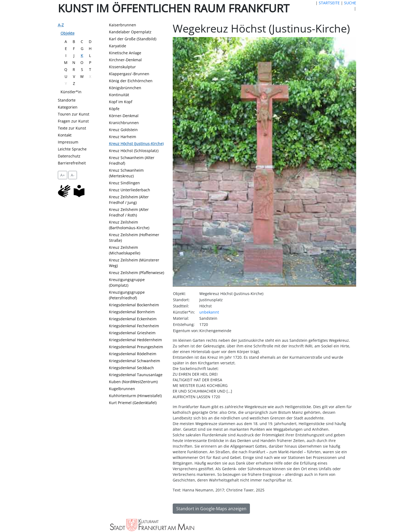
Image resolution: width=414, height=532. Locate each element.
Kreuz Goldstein (123, 130)
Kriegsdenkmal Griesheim (132, 333)
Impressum (68, 142)
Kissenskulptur (122, 67)
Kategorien (68, 107)
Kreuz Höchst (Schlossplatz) (134, 151)
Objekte (68, 33)
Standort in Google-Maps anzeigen (211, 509)
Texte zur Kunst (72, 128)
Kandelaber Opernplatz (130, 32)
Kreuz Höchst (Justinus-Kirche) (136, 144)
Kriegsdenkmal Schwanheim (135, 361)
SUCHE (350, 3)
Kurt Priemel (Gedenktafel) (133, 403)
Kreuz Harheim (123, 137)
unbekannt (209, 312)
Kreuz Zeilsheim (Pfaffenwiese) (137, 273)
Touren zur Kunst (74, 114)
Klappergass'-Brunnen (129, 74)
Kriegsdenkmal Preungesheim (136, 347)
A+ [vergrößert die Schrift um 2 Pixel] (63, 175)
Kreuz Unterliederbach (130, 190)
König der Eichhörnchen (131, 81)
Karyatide (118, 46)
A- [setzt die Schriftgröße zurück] (73, 175)
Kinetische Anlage (125, 53)
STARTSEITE (329, 3)
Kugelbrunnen (122, 389)
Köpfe (114, 109)
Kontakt (65, 135)
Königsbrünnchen (125, 88)
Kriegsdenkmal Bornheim (132, 312)
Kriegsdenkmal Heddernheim (135, 340)
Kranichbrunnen (124, 123)
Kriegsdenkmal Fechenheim (134, 326)
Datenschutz (69, 156)
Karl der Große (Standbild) (133, 39)
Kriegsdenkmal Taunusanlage (136, 375)
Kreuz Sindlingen (124, 183)
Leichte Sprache (72, 149)
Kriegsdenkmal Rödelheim (133, 354)
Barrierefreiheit (72, 163)
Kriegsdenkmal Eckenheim (133, 319)
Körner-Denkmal (124, 116)
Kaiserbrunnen (123, 25)
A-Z (61, 25)
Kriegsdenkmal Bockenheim (134, 305)
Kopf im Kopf (121, 102)
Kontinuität (119, 95)
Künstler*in (71, 92)
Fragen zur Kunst (73, 121)
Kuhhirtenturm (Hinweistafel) (135, 396)
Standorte (67, 100)
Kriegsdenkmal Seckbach (131, 368)
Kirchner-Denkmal (125, 60)
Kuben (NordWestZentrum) (133, 382)
